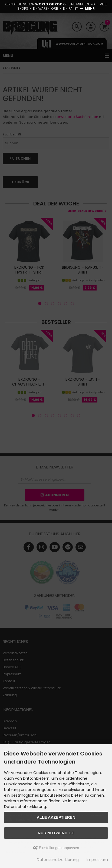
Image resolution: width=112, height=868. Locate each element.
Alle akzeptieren (56, 817)
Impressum (97, 860)
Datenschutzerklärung (58, 860)
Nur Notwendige (56, 833)
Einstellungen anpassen (56, 848)
